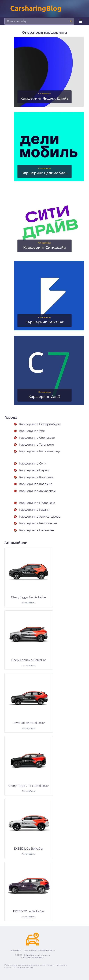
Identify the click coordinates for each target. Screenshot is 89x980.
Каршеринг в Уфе (32, 431)
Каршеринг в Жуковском (37, 491)
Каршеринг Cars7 (45, 397)
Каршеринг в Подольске (37, 503)
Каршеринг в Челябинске (38, 523)
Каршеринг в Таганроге (37, 445)
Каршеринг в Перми (34, 470)
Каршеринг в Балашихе (37, 530)
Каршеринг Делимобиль (44, 173)
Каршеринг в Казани (34, 510)
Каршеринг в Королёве (36, 477)
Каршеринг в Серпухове (37, 438)
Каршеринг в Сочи (33, 464)
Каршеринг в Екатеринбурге (40, 424)
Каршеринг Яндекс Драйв (44, 98)
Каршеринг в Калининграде (40, 451)
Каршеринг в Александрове (40, 517)
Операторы (44, 94)
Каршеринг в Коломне (36, 484)
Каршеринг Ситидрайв (44, 248)
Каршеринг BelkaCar (45, 322)
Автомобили (29, 603)
